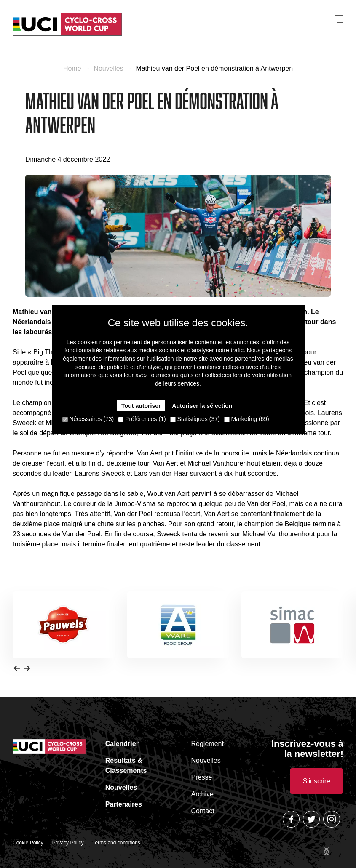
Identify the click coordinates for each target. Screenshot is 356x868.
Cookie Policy (28, 843)
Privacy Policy (68, 843)
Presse (202, 777)
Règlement (207, 744)
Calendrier (122, 744)
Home (73, 68)
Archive (202, 794)
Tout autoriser (141, 406)
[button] (17, 668)
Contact (203, 811)
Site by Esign (327, 851)
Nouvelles (109, 68)
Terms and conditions (116, 843)
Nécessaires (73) (88, 419)
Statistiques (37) (195, 419)
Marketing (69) (247, 419)
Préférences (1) (142, 419)
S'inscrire (317, 781)
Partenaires (124, 804)
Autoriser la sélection (202, 406)
